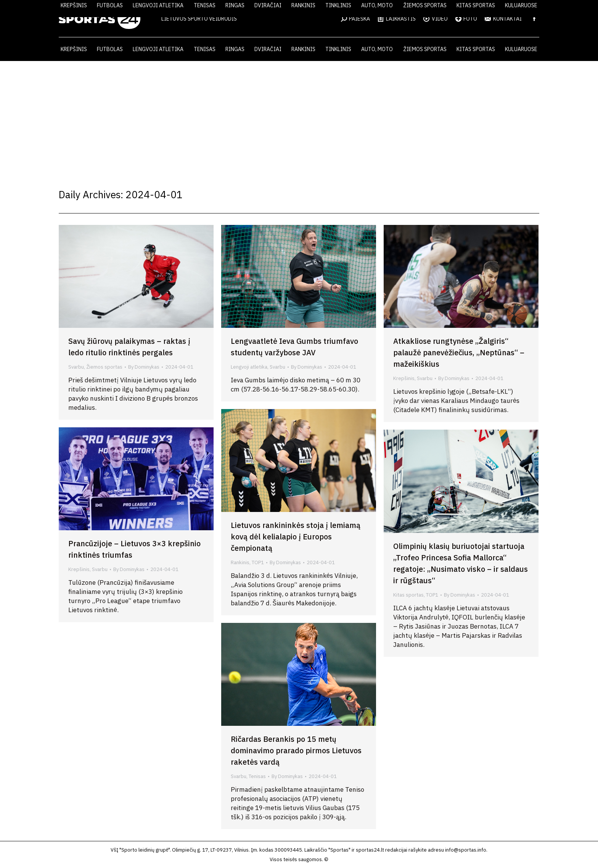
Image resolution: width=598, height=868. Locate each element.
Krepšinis (404, 378)
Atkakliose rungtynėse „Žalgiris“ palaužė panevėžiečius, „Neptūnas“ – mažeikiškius (459, 352)
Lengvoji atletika (249, 367)
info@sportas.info (466, 850)
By (144, 367)
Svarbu (76, 367)
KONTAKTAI (503, 19)
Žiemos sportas (104, 367)
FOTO (466, 19)
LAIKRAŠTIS (397, 19)
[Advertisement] (299, 118)
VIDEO (436, 19)
